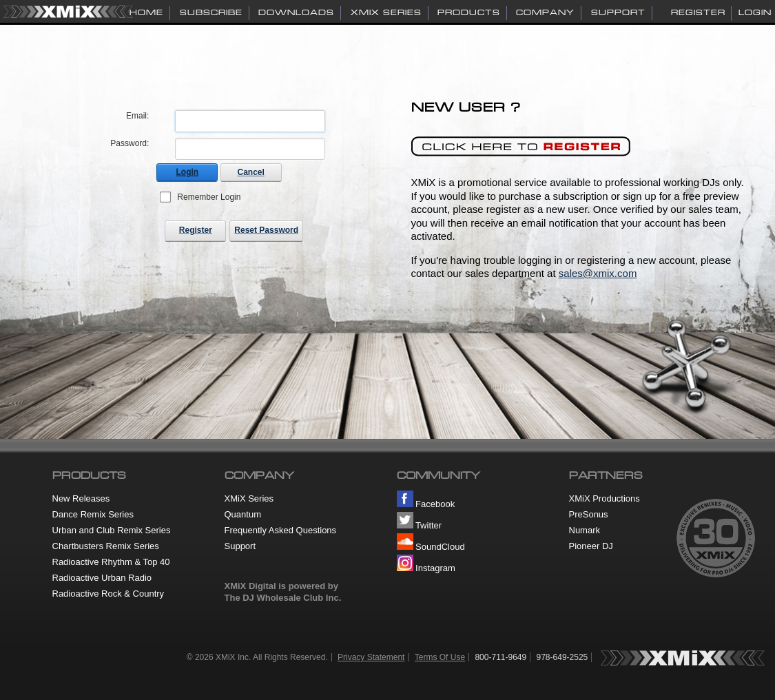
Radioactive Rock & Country (108, 594)
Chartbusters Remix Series (106, 546)
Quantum (243, 514)
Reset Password (266, 230)
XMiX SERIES (386, 12)
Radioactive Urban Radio (102, 578)
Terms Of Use (440, 657)
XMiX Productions (604, 498)
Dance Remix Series (93, 514)
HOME (146, 12)
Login (755, 12)
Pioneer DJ (591, 546)
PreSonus (589, 514)
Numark (585, 530)
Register (698, 12)
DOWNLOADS (296, 12)
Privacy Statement (371, 657)
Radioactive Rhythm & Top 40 (111, 562)
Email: (137, 116)
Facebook (426, 504)
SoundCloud (431, 547)
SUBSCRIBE (211, 12)
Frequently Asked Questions (281, 530)
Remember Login (209, 197)
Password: (130, 143)
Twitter (420, 525)
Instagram (426, 568)
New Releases (81, 498)
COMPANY (545, 12)
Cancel (251, 172)
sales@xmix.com (598, 273)
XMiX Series (249, 498)
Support (240, 546)
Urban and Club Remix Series (112, 530)
